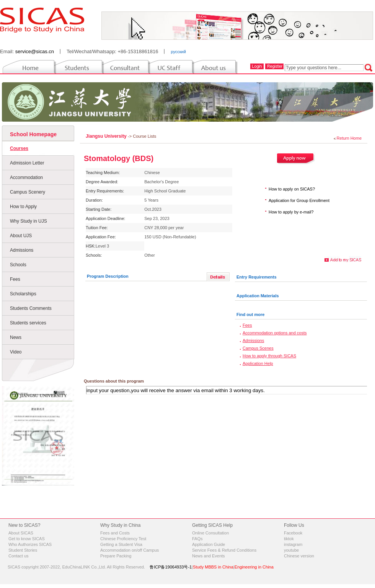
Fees (15, 279)
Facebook (293, 533)
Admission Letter (27, 163)
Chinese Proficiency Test (123, 539)
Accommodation (26, 178)
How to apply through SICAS (269, 356)
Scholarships (23, 294)
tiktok (289, 539)
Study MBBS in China (213, 567)
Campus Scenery (28, 192)
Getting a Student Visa (121, 544)
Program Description (108, 276)
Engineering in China (254, 567)
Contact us (19, 556)
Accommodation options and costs (275, 333)
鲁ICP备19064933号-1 (171, 567)
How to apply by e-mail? (291, 212)
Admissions (22, 250)
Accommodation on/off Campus (130, 550)
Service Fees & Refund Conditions (224, 550)
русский (178, 52)
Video (16, 352)
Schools (18, 265)
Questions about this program (114, 381)
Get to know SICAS (27, 539)
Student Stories (23, 550)
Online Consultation (210, 533)
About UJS (21, 236)
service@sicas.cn (35, 51)
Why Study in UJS (29, 221)
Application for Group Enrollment (299, 200)
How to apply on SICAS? (292, 189)
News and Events (209, 556)
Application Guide (209, 544)
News (16, 337)
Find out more (250, 314)
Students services (28, 323)
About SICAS (21, 533)
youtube (291, 550)
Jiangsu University (107, 136)
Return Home (349, 138)
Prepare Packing (116, 556)
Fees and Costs (115, 533)
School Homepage (33, 134)
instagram (293, 544)
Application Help (258, 363)
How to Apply (23, 207)
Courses (19, 148)
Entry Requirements (257, 277)
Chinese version (299, 556)
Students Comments (31, 308)
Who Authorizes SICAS (30, 544)
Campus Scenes (258, 348)
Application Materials (258, 296)
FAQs (197, 539)
